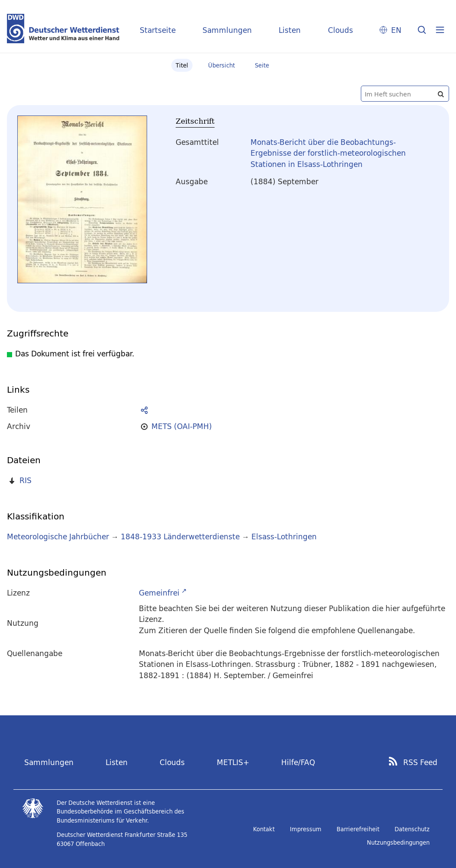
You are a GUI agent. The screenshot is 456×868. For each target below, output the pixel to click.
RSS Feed (420, 762)
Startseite (158, 30)
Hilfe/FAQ (298, 762)
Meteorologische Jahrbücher (58, 536)
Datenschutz (412, 829)
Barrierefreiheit (358, 829)
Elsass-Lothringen (284, 536)
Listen (290, 30)
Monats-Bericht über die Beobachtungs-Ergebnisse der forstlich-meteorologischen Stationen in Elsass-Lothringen (328, 153)
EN (396, 30)
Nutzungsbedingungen (398, 842)
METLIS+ (233, 762)
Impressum (306, 829)
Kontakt (264, 829)
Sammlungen (227, 30)
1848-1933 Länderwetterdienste (181, 536)
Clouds (340, 30)
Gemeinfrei (159, 593)
